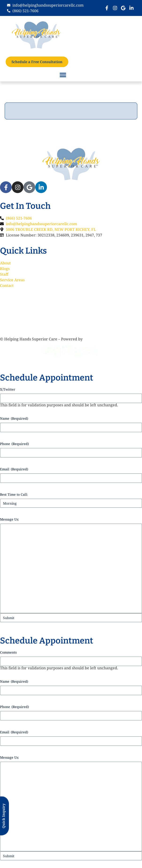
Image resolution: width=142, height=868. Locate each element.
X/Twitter (8, 389)
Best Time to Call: (14, 494)
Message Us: (10, 519)
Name (14, 419)
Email (14, 469)
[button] (63, 75)
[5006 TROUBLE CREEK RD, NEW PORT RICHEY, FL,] (71, 312)
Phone (14, 444)
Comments (8, 652)
